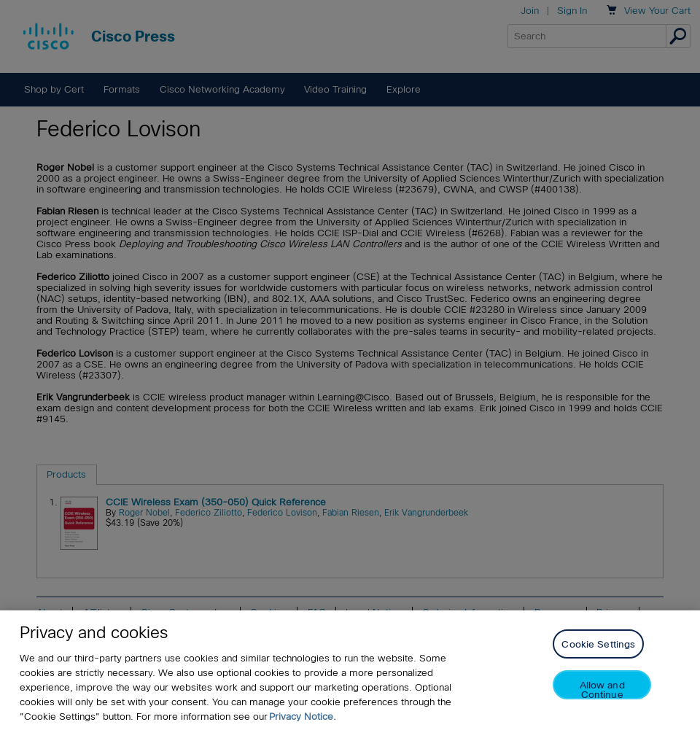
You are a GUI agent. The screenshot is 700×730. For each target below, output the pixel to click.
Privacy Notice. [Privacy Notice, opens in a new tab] (303, 717)
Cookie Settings (598, 644)
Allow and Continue (602, 690)
